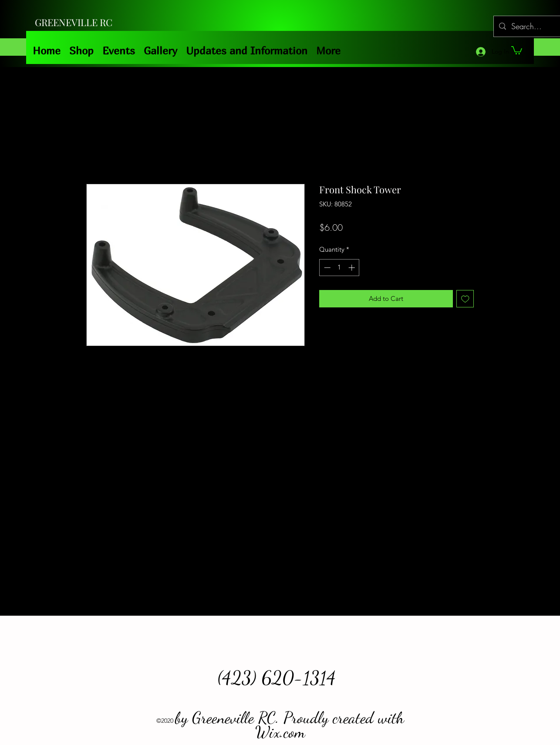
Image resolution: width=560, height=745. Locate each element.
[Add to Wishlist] (465, 299)
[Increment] (353, 268)
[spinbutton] (339, 268)
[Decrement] (326, 268)
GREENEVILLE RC (74, 22)
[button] (517, 50)
